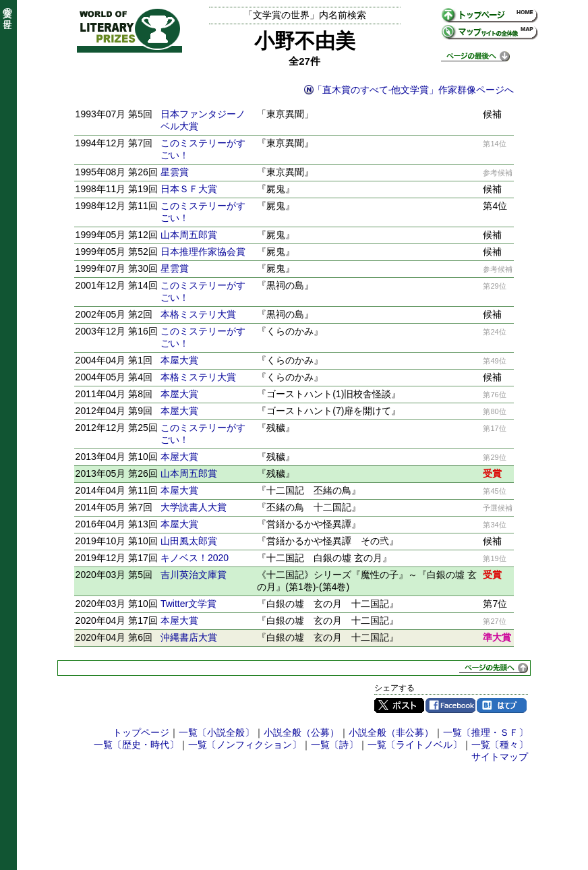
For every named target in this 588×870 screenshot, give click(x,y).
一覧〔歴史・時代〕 (136, 745)
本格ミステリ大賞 (198, 314)
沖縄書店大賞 (189, 637)
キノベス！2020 (195, 558)
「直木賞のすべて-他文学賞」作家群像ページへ (414, 90)
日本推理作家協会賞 (203, 252)
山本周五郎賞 (189, 235)
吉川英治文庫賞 (194, 575)
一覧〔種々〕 (500, 745)
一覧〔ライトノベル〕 (415, 745)
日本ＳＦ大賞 (189, 189)
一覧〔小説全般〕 (216, 732)
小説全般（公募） (301, 732)
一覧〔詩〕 (334, 745)
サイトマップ (500, 757)
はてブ (502, 705)
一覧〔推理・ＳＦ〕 (486, 732)
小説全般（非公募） (391, 732)
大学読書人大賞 (194, 507)
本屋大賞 (179, 360)
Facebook (450, 705)
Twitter (399, 705)
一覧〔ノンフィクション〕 (245, 745)
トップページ (141, 732)
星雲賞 (175, 172)
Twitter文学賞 (188, 604)
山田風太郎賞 (189, 541)
